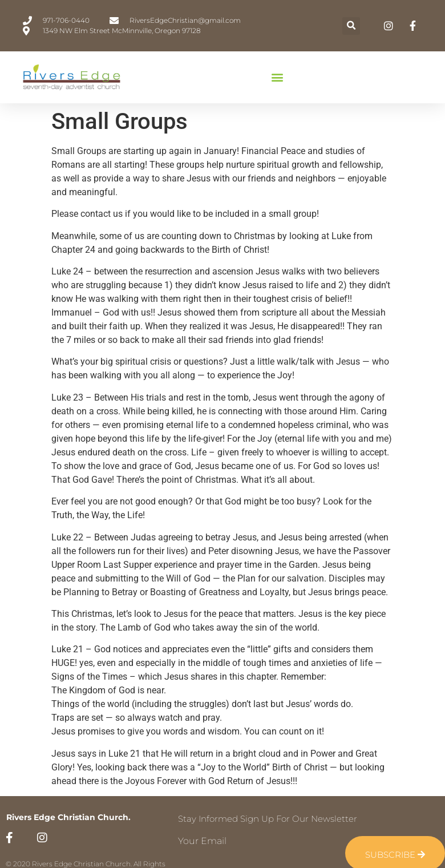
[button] (351, 26)
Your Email (202, 841)
